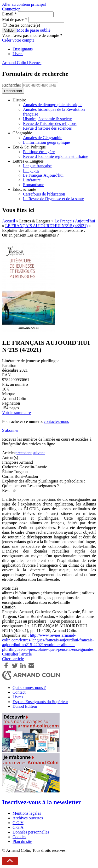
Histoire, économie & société (47, 119)
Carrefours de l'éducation (44, 194)
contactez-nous (56, 421)
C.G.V (18, 823)
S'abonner (10, 430)
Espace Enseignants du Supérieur (40, 702)
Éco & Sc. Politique (29, 147)
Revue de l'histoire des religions (50, 123)
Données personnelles (31, 832)
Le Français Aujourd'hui (43, 175)
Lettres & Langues (28, 161)
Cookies (19, 837)
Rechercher (12, 85)
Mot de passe (15, 19)
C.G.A (18, 827)
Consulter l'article (17, 654)
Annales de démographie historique (53, 105)
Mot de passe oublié (34, 30)
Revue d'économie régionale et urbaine (56, 156)
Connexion (11, 9)
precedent (24, 453)
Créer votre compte (18, 40)
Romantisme (34, 185)
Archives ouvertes (28, 818)
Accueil (9, 221)
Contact (19, 692)
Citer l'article (13, 659)
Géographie (22, 133)
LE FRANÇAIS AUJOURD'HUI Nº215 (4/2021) (46, 226)
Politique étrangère (39, 152)
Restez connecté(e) (24, 25)
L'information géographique (46, 142)
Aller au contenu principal (24, 4)
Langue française (37, 166)
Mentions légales (27, 813)
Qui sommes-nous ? (29, 688)
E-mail (9, 14)
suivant (39, 453)
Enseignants (23, 49)
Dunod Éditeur (25, 706)
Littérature (32, 180)
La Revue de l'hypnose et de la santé (53, 199)
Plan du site (22, 841)
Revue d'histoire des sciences (47, 128)
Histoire (19, 100)
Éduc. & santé (24, 189)
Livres (18, 54)
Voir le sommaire (16, 413)
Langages (31, 171)
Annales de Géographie (43, 138)
